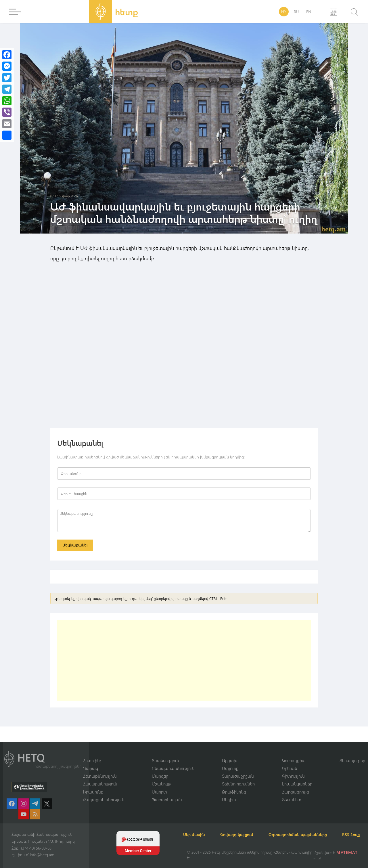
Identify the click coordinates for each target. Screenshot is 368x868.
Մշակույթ (161, 777)
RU (296, 12)
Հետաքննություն (100, 769)
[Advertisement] (184, 661)
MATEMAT (347, 852)
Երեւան (290, 761)
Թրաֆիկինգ (234, 785)
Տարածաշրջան (238, 769)
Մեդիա (229, 793)
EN (309, 12)
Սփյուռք (230, 761)
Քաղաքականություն (104, 793)
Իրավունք (93, 785)
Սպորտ (159, 785)
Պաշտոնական (167, 793)
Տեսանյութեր (352, 753)
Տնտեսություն (165, 753)
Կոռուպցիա (294, 753)
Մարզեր (160, 769)
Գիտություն (293, 769)
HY (284, 12)
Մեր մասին (198, 828)
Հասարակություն (100, 777)
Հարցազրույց (296, 785)
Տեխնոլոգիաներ (238, 777)
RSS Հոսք (196, 834)
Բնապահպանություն (173, 761)
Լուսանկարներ (297, 777)
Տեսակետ (292, 793)
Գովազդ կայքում (244, 828)
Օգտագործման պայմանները (308, 828)
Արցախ (230, 753)
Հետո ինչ (92, 753)
